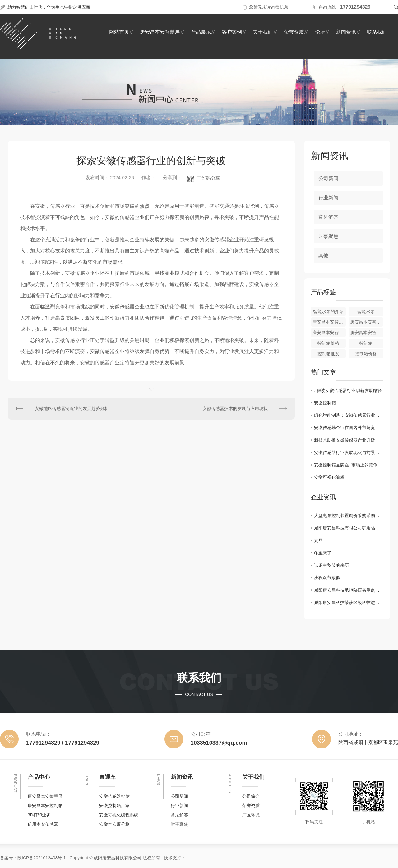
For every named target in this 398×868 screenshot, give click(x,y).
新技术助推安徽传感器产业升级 (345, 440)
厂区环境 (251, 815)
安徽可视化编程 (329, 477)
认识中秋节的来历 (331, 565)
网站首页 (119, 32)
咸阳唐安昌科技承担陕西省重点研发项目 (349, 590)
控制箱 (366, 343)
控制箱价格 (328, 343)
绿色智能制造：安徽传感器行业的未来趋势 (349, 415)
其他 (323, 255)
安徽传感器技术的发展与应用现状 (235, 408)
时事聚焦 (328, 236)
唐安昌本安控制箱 (45, 806)
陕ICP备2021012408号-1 (42, 858)
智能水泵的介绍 (328, 311)
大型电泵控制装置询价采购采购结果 (349, 516)
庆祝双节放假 (327, 578)
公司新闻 (328, 178)
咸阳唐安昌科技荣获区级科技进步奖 (349, 602)
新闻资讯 (346, 32)
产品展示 (201, 32)
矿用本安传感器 (43, 824)
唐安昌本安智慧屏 (160, 32)
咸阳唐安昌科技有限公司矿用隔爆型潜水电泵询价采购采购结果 (349, 528)
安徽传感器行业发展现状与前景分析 (349, 452)
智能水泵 (366, 311)
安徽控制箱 (325, 403)
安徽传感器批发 (114, 796)
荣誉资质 (294, 32)
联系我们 (377, 32)
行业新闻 (328, 198)
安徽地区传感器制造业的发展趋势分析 (72, 408)
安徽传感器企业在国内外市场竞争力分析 (349, 428)
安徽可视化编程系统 (119, 815)
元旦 (318, 540)
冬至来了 (323, 553)
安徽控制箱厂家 (114, 806)
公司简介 (251, 796)
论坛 (320, 32)
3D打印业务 (39, 815)
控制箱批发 (328, 354)
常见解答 (328, 217)
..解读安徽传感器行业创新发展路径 (348, 390)
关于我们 (263, 32)
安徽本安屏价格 (114, 824)
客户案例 (232, 32)
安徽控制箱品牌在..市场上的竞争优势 (349, 465)
